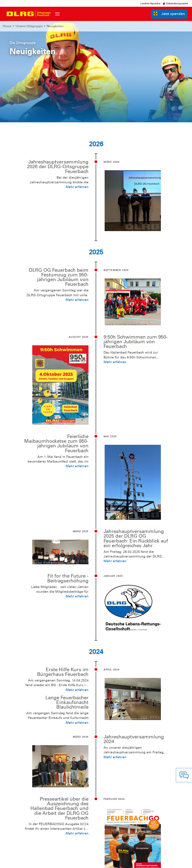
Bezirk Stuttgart (171, 862)
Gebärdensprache (175, 3)
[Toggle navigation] (57, 14)
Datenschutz (38, 862)
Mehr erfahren (77, 86)
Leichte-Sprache (150, 3)
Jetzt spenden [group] (169, 14)
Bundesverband (96, 862)
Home (7, 26)
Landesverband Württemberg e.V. (134, 862)
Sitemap (55, 862)
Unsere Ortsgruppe (29, 26)
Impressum (18, 862)
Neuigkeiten (55, 26)
